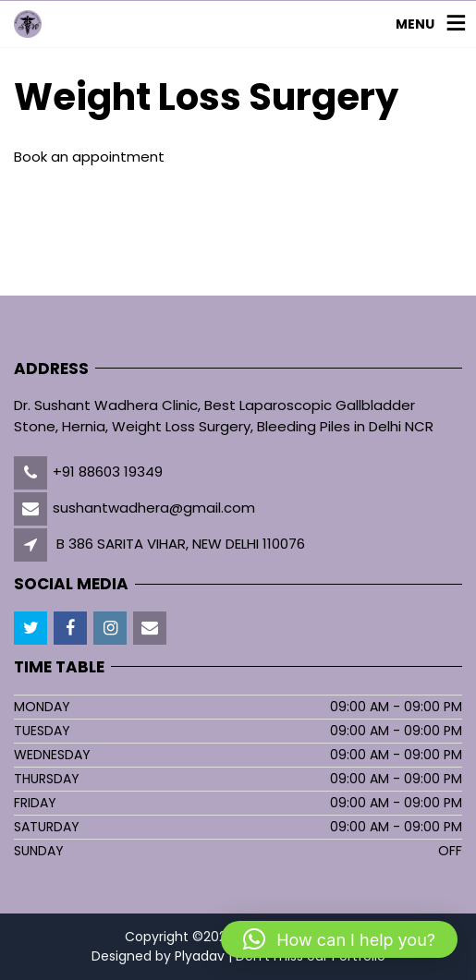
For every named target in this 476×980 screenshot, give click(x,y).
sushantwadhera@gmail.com (154, 508)
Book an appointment (89, 157)
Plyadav (200, 956)
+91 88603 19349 (108, 472)
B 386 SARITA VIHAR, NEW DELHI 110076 (181, 544)
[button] (339, 939)
